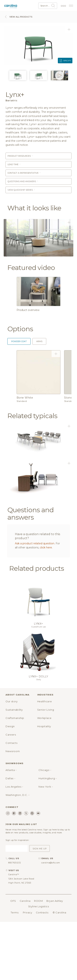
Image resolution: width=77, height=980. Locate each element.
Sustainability (14, 710)
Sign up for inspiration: (17, 840)
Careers (11, 735)
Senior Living (46, 710)
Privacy (28, 912)
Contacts (11, 743)
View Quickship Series (21, 190)
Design (10, 726)
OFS (13, 901)
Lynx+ (38, 624)
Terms (15, 912)
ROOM (38, 901)
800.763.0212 (15, 863)
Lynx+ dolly (38, 676)
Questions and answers (23, 181)
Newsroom (13, 751)
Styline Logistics (38, 906)
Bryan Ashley (55, 901)
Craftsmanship (15, 718)
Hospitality (44, 726)
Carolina (25, 901)
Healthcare (45, 701)
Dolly (39, 680)
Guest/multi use (39, 627)
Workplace (44, 718)
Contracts (42, 912)
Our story (12, 701)
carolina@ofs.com (51, 863)
